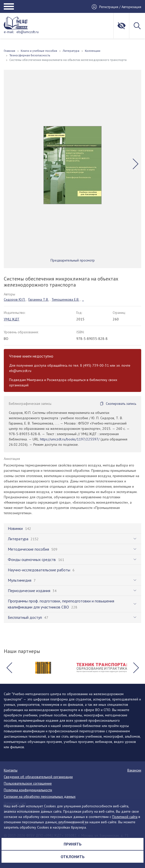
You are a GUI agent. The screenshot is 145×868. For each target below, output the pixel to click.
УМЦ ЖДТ (12, 319)
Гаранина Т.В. (39, 299)
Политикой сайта (125, 817)
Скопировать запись (121, 404)
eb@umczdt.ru (28, 32)
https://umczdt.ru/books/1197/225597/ (70, 439)
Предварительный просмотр (73, 260)
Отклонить (73, 857)
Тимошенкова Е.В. (65, 299)
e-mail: (9, 32)
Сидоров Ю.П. (15, 299)
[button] (136, 164)
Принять (73, 844)
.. (83, 299)
